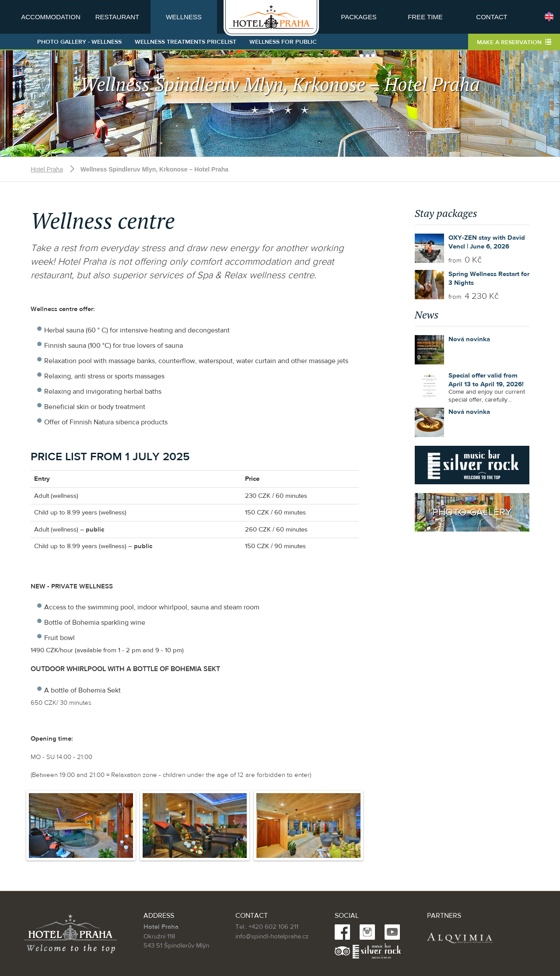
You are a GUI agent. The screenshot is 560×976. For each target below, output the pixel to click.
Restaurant (117, 17)
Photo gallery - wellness (79, 42)
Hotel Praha (47, 169)
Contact (492, 17)
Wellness (184, 17)
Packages (359, 17)
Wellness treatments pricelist (185, 42)
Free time (425, 17)
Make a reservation (514, 42)
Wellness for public (283, 42)
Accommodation (51, 17)
